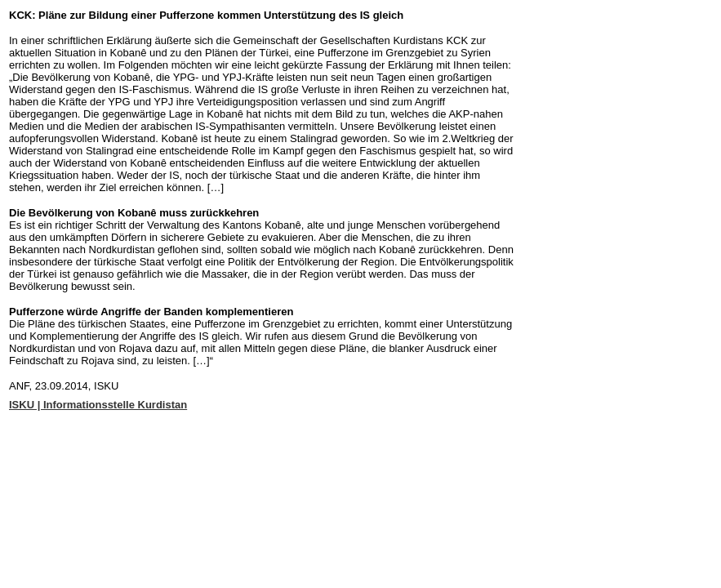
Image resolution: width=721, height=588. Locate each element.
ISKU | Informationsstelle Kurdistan (98, 405)
